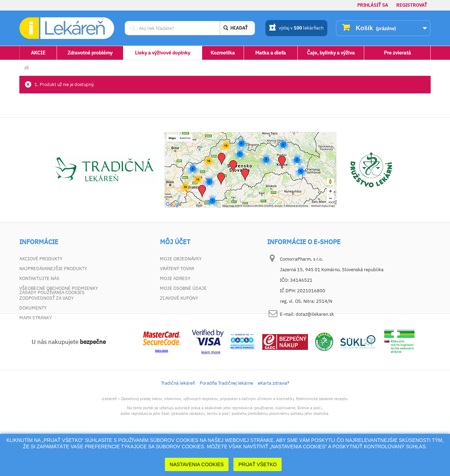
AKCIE (38, 53)
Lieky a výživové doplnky (163, 53)
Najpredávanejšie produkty (53, 269)
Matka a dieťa (271, 53)
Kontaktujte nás (39, 278)
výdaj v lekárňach (296, 28)
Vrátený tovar (177, 269)
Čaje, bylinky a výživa (331, 53)
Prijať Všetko (258, 464)
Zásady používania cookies (52, 328)
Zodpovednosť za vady (47, 298)
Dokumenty (33, 308)
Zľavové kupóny (179, 298)
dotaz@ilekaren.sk (315, 314)
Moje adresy (175, 278)
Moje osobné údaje (183, 288)
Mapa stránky (36, 318)
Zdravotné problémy (90, 53)
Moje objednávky (181, 259)
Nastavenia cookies (197, 464)
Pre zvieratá (397, 53)
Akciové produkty (41, 259)
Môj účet (175, 242)
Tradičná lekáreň (178, 418)
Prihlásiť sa (373, 5)
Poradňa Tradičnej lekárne (226, 418)
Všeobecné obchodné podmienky (59, 288)
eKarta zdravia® (274, 418)
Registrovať (412, 5)
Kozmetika (223, 53)
